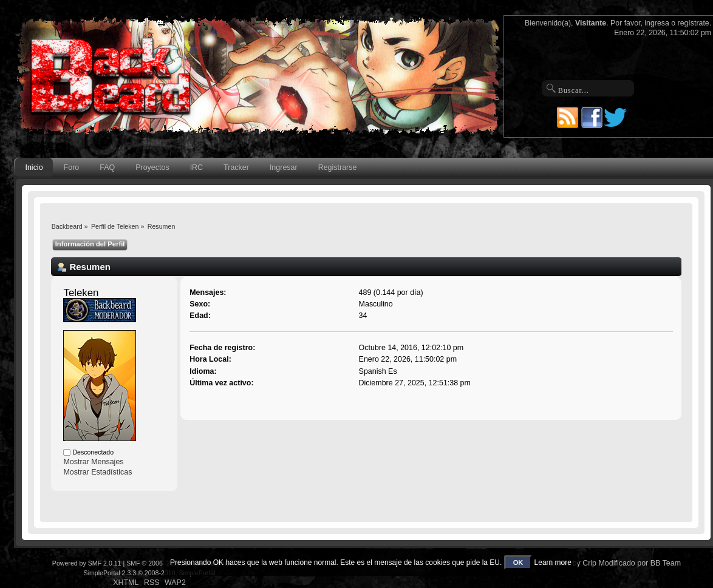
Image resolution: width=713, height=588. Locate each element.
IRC (196, 167)
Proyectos (152, 167)
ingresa (657, 23)
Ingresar (284, 167)
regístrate (694, 23)
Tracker (236, 167)
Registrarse (338, 167)
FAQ (107, 167)
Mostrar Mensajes (93, 462)
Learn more (553, 563)
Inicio (34, 167)
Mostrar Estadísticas (97, 472)
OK (518, 563)
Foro (72, 167)
